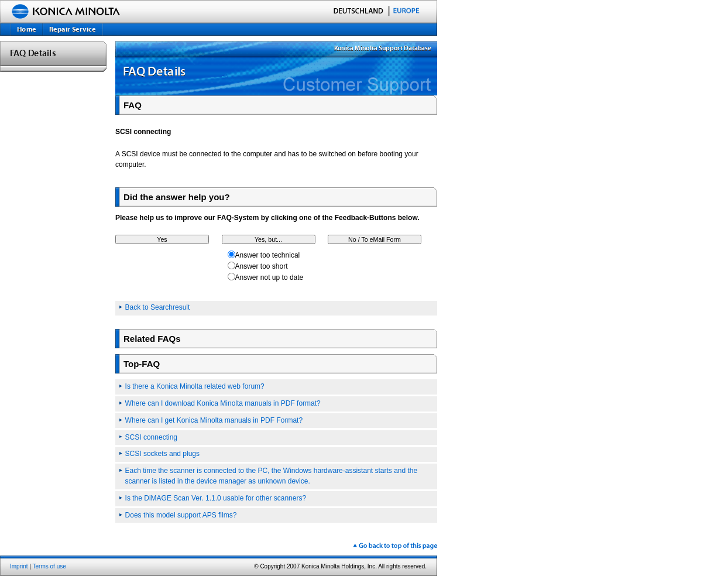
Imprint (19, 566)
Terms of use (49, 566)
